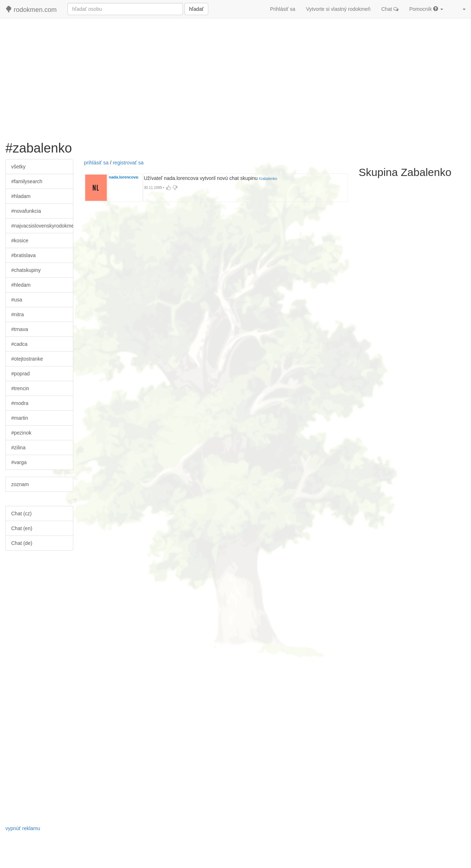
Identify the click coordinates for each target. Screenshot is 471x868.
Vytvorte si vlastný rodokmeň (338, 9)
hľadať (196, 9)
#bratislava (23, 255)
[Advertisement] (236, 76)
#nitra (18, 314)
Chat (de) (22, 543)
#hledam (21, 285)
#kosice (20, 241)
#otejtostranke (27, 359)
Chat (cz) (21, 514)
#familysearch (27, 181)
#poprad (20, 374)
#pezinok (21, 433)
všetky (18, 167)
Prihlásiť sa (283, 9)
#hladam (21, 196)
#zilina (18, 448)
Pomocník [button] (426, 9)
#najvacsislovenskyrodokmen (42, 226)
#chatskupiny (26, 270)
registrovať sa (128, 163)
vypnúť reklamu (23, 828)
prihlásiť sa (96, 163)
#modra (20, 403)
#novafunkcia (26, 211)
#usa (17, 300)
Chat (390, 9)
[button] (460, 9)
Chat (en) (22, 528)
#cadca (19, 344)
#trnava (20, 329)
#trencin (20, 388)
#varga (19, 462)
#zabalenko (267, 179)
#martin (20, 418)
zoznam (20, 484)
